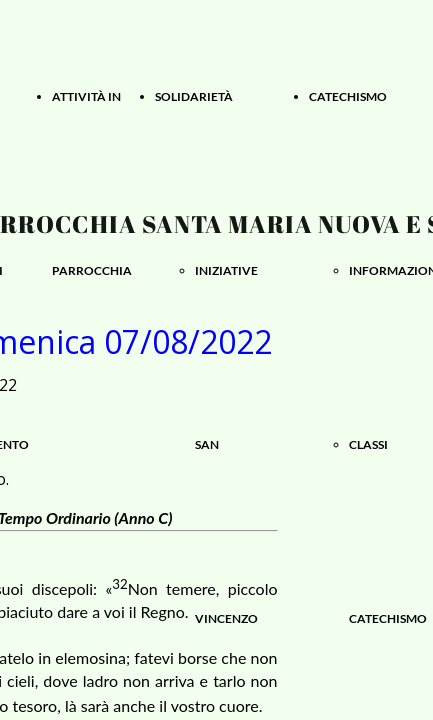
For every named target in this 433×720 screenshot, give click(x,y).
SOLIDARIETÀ (194, 96)
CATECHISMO (348, 96)
